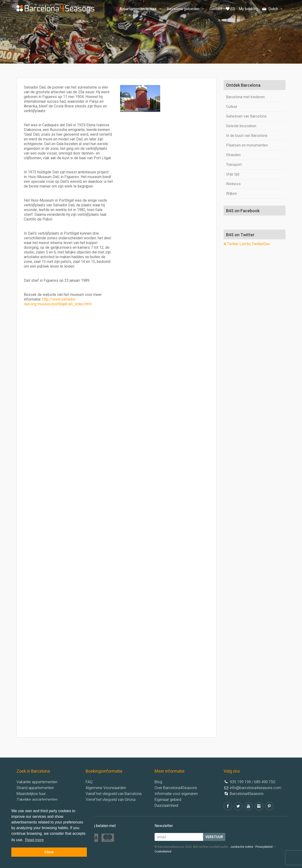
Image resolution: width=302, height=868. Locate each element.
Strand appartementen (35, 788)
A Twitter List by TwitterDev (247, 244)
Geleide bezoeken (241, 126)
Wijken (231, 194)
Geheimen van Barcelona (246, 116)
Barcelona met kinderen (245, 97)
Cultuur (232, 107)
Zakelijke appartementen (37, 800)
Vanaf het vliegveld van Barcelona (114, 794)
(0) (230, 9)
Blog (158, 782)
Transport (234, 165)
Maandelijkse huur (31, 794)
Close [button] (49, 852)
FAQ (89, 782)
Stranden (233, 155)
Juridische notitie (242, 847)
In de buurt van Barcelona (247, 136)
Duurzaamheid (166, 805)
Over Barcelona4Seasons (176, 788)
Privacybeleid (264, 847)
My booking (248, 9)
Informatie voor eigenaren (176, 794)
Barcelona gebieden (186, 9)
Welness (233, 184)
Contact (216, 9)
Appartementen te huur (141, 9)
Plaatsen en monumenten (247, 145)
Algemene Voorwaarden (106, 788)
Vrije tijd (233, 174)
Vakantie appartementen (37, 782)
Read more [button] (34, 840)
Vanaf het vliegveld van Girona (111, 800)
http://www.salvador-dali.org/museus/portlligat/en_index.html (58, 302)
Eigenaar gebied (168, 800)
